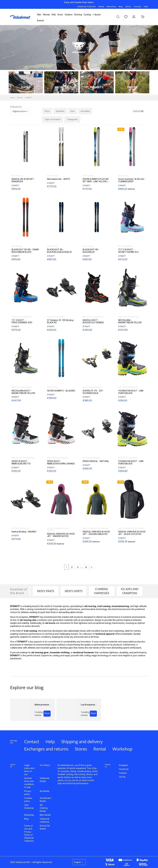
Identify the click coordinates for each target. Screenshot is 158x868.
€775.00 (52, 186)
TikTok (122, 777)
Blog (121, 6)
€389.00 (87, 400)
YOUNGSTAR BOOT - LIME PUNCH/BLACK (131, 392)
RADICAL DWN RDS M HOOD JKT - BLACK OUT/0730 (132, 533)
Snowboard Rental (45, 800)
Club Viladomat (29, 806)
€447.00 (123, 330)
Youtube (123, 773)
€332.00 (16, 471)
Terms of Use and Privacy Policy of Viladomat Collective (29, 833)
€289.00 (87, 469)
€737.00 (87, 189)
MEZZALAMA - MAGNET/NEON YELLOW (130, 321)
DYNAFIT (15, 185)
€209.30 (52, 544)
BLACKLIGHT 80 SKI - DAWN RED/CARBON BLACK (25, 251)
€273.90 (16, 539)
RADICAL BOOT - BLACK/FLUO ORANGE (93, 321)
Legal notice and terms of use (29, 770)
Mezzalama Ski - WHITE (59, 179)
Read (47, 713)
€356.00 (123, 400)
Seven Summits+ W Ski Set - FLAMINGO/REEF (132, 180)
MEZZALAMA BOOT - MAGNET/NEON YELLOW (23, 392)
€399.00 (52, 398)
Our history (45, 765)
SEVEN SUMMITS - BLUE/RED (61, 391)
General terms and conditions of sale (29, 783)
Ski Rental (44, 791)
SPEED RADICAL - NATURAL (96, 461)
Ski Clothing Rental (44, 808)
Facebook (124, 769)
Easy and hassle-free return (79, 2)
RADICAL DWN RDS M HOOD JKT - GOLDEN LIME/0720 (96, 533)
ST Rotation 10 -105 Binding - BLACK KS (61, 321)
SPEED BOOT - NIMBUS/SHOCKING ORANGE (61, 462)
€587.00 (52, 259)
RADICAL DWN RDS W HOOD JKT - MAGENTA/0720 (61, 535)
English (79, 862)
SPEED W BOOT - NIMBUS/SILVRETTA (21, 462)
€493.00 (87, 330)
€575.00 (123, 259)
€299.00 (60, 544)
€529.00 (52, 330)
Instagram (123, 765)
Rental (101, 6)
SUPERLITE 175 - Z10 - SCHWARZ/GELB (93, 392)
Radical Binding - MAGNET (24, 532)
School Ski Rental (45, 827)
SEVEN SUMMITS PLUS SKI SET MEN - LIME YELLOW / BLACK (96, 180)
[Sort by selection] (20, 111)
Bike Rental (45, 815)
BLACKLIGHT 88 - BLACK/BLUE (91, 251)
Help (146, 6)
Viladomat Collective (86, 6)
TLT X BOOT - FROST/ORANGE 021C (22, 321)
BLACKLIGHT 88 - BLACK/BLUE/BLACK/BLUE (59, 251)
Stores (128, 6)
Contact (137, 6)
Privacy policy (28, 793)
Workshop (111, 6)
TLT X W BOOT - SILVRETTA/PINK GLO (128, 251)
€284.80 (123, 471)
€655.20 (123, 189)
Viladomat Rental (44, 780)
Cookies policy (28, 800)
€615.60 (16, 259)
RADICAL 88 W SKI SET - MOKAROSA (23, 180)
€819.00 (16, 189)
